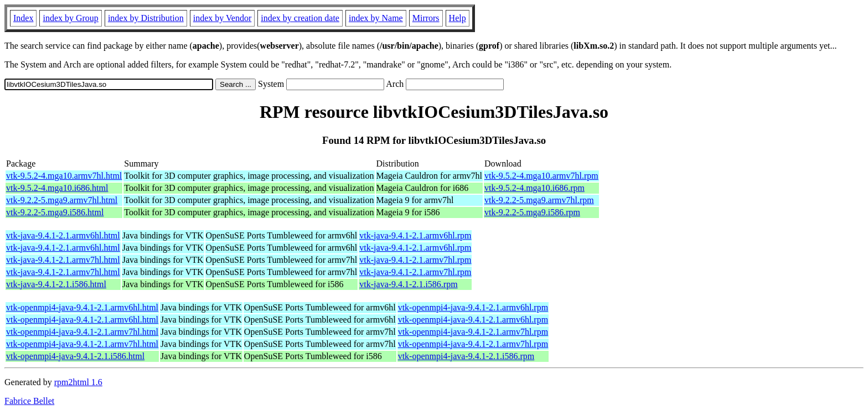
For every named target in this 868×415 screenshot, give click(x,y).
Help (458, 18)
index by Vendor (222, 18)
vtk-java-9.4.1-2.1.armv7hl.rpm (415, 260)
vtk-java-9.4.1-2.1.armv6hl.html (63, 235)
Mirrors (426, 18)
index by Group (70, 18)
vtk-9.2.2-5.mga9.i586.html (55, 212)
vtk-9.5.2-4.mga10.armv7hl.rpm (541, 176)
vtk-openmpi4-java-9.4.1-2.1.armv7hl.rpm (473, 332)
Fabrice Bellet (29, 401)
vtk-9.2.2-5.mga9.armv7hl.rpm (539, 200)
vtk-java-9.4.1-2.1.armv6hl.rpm (415, 235)
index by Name (376, 18)
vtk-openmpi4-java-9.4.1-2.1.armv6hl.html (82, 307)
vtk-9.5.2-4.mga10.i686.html (57, 188)
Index (23, 18)
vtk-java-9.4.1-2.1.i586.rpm (408, 284)
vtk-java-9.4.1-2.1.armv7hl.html (63, 260)
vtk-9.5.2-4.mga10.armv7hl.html (64, 176)
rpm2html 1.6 (78, 382)
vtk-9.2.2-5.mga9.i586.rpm (532, 212)
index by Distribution (146, 18)
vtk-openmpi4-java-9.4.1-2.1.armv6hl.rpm (473, 307)
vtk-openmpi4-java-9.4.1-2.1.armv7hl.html (82, 332)
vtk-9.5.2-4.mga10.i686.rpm (534, 188)
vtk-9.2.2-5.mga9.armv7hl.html (62, 200)
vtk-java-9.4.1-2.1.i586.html (56, 284)
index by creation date (300, 18)
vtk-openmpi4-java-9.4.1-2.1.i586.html (75, 356)
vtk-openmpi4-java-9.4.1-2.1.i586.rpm (466, 356)
